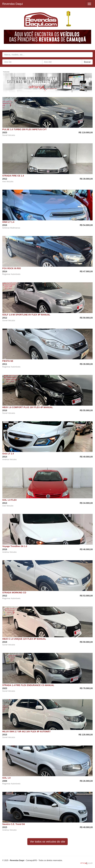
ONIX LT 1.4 (8, 222)
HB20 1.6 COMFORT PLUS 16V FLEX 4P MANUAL (28, 407)
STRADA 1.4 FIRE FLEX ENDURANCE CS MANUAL (28, 685)
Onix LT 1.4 (8, 454)
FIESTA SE (8, 361)
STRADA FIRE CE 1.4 (13, 176)
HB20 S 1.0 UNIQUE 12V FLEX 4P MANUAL (24, 639)
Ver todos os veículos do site (47, 842)
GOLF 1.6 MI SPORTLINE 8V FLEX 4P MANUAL (26, 315)
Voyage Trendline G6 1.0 (15, 546)
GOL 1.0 (6, 778)
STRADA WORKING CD (14, 593)
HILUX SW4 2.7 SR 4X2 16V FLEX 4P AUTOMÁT (26, 732)
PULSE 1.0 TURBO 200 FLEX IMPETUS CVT (25, 129)
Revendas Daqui (13, 4)
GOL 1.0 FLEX (9, 500)
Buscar (87, 62)
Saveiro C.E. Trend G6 (14, 824)
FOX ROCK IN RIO (12, 268)
